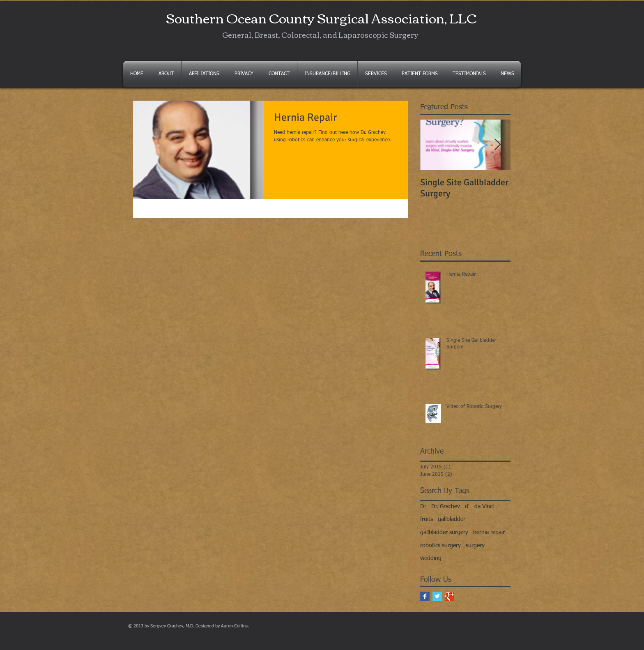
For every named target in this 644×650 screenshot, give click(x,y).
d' (467, 507)
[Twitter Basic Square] (437, 596)
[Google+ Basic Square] (450, 596)
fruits (427, 519)
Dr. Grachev (446, 507)
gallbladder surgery (444, 532)
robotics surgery (440, 546)
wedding (431, 558)
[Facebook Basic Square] (425, 596)
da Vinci (484, 507)
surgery (475, 546)
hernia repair (489, 532)
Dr (423, 507)
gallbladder (452, 519)
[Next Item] (497, 145)
